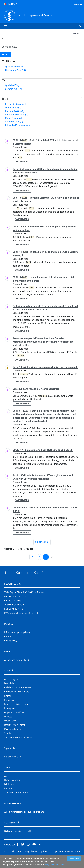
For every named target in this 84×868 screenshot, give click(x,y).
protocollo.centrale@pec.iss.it (24, 620)
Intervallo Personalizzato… (19, 125)
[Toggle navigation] (5, 26)
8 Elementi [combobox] (43, 542)
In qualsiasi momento (16, 104)
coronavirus (14, 89)
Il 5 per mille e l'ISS (14, 763)
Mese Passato (14, 118)
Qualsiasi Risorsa (14, 67)
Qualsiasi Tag (12, 85)
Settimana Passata (17, 115)
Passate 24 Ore (15, 111)
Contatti (8, 643)
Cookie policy (11, 647)
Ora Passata (13, 108)
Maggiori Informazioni (55, 865)
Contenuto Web (15, 70)
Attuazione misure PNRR (17, 666)
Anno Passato (14, 122)
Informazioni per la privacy (17, 639)
